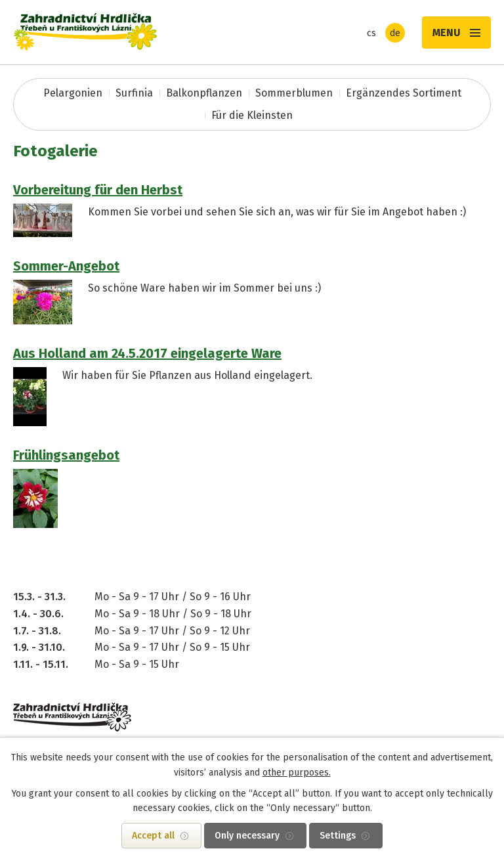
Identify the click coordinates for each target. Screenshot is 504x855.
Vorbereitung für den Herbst (98, 190)
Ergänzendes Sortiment (404, 93)
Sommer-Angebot (66, 266)
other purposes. (297, 773)
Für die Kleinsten (252, 115)
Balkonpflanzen (204, 93)
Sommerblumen (294, 93)
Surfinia (134, 93)
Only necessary (247, 836)
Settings (338, 836)
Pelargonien (73, 93)
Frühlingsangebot (66, 455)
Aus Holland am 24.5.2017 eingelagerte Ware (147, 353)
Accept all (153, 836)
